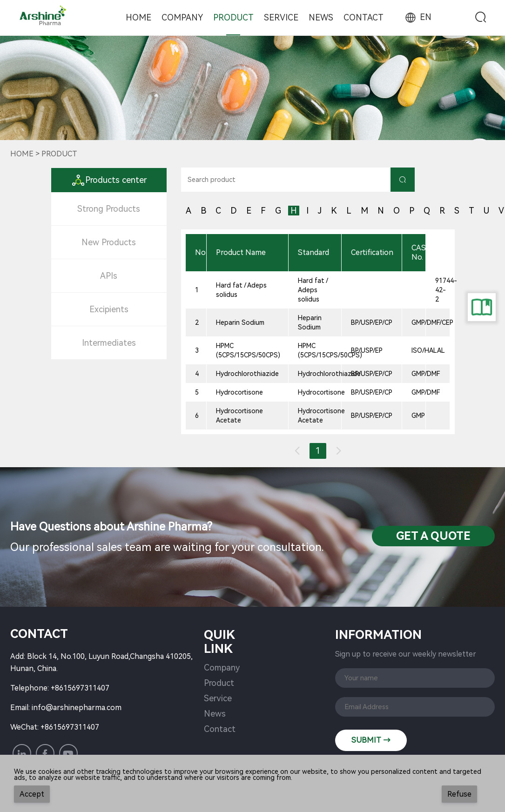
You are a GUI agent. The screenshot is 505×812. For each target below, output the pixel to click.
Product (233, 17)
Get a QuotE (433, 536)
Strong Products (109, 209)
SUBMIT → (371, 740)
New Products (109, 242)
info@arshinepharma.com (77, 708)
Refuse (459, 794)
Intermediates (109, 343)
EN (417, 17)
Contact (364, 17)
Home (138, 17)
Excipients (109, 309)
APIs (109, 276)
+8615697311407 (80, 688)
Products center (109, 180)
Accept (32, 794)
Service (281, 17)
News (321, 17)
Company (182, 17)
